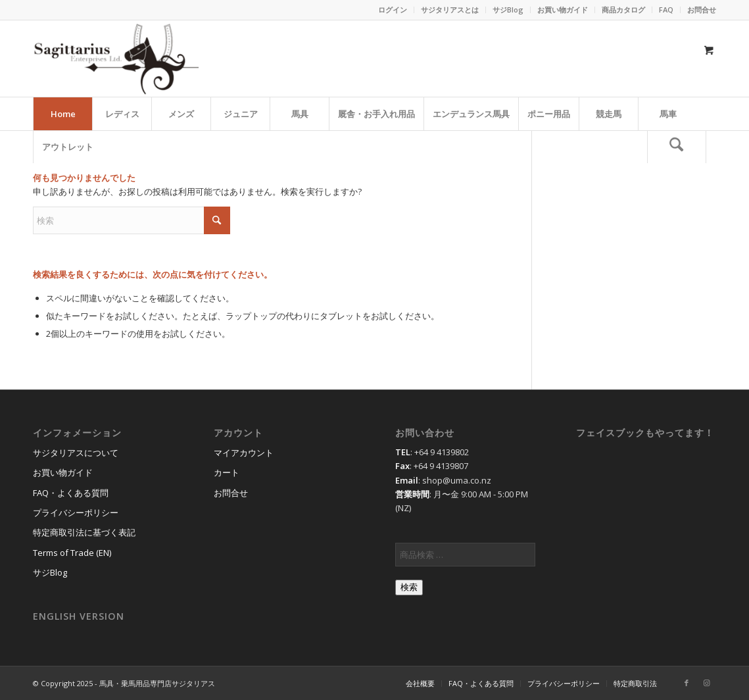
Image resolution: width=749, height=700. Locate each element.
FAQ (666, 10)
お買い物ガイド (563, 10)
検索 (409, 587)
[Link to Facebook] (687, 683)
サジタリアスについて (76, 453)
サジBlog (508, 10)
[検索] (677, 147)
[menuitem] (393, 10)
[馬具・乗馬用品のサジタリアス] (116, 59)
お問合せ (702, 10)
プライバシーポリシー (76, 512)
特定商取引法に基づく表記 (84, 532)
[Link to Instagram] (706, 683)
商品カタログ (623, 10)
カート (227, 472)
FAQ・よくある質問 (71, 493)
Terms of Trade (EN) (72, 553)
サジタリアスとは (450, 10)
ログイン (393, 10)
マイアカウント (244, 453)
